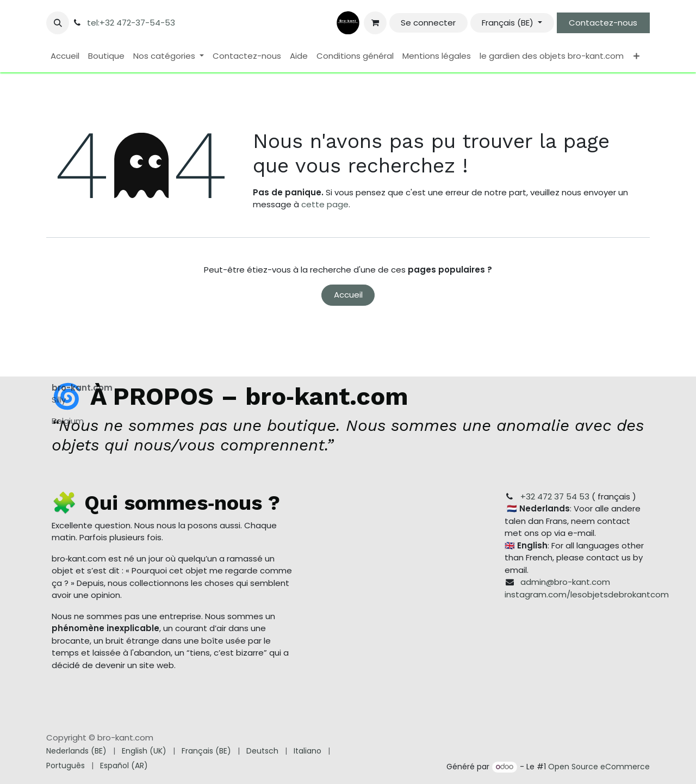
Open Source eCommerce (599, 767)
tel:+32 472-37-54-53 (131, 23)
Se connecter (428, 23)
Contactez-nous (603, 23)
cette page (325, 204)
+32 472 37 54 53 (555, 496)
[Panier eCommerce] (375, 23)
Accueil (348, 295)
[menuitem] (65, 56)
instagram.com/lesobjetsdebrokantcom (587, 594)
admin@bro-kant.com (565, 582)
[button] (58, 23)
